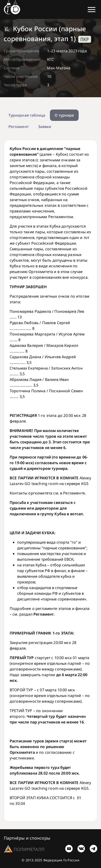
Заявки (45, 127)
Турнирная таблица (27, 115)
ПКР (85, 39)
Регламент (19, 127)
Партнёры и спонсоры (27, 838)
